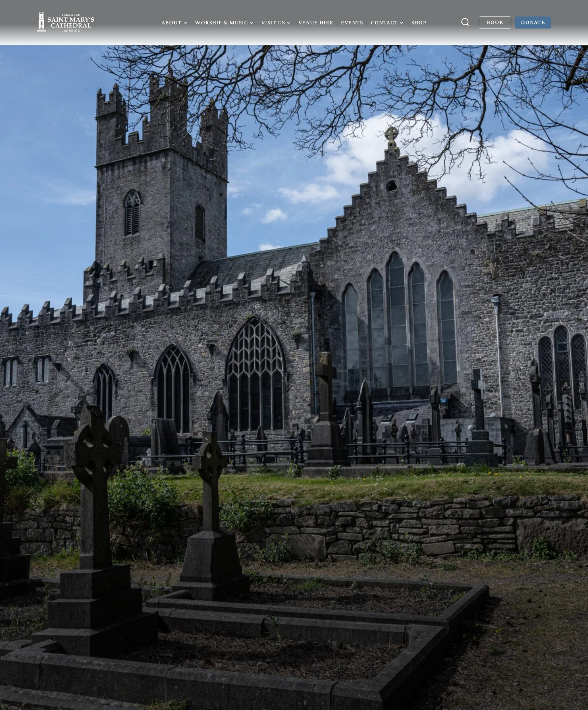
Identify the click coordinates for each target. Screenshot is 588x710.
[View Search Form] (465, 23)
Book (495, 22)
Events (352, 22)
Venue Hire (316, 22)
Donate (533, 22)
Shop (419, 22)
